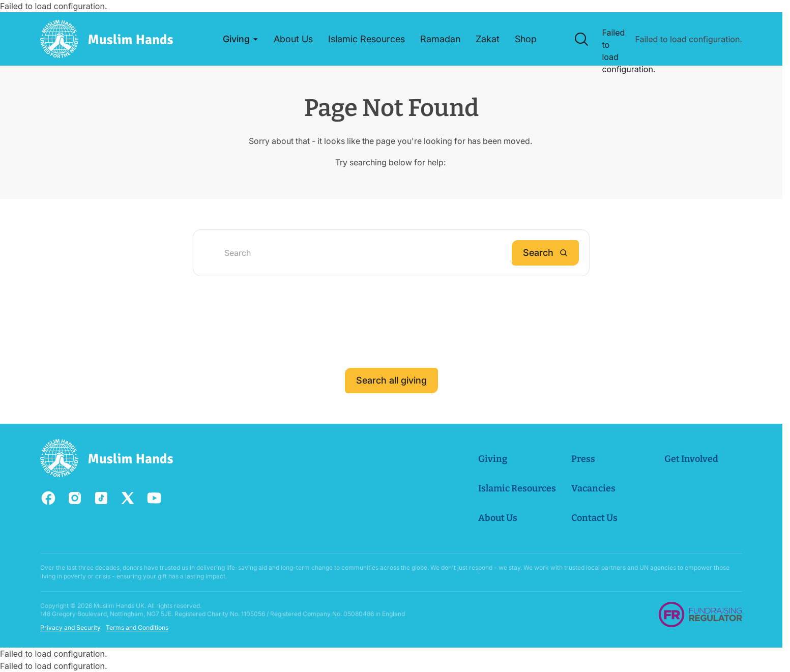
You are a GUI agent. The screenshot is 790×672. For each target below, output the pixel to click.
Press (583, 459)
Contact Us (594, 518)
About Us (498, 518)
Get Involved (691, 459)
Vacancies (593, 488)
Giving (493, 459)
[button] (241, 39)
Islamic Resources (517, 488)
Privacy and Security (70, 627)
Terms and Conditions (137, 627)
